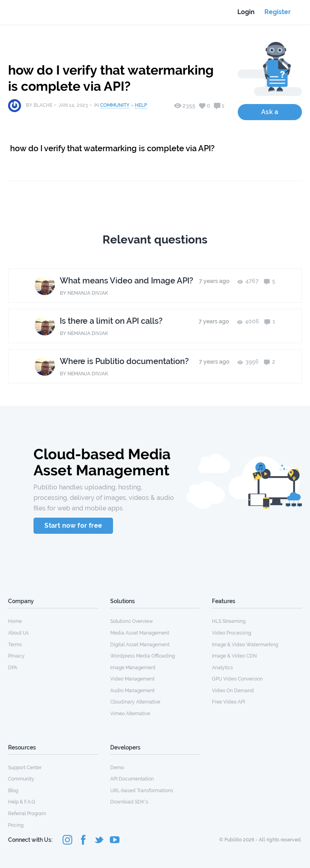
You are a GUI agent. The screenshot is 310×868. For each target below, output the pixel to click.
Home (15, 621)
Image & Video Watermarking (245, 645)
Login (246, 12)
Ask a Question (270, 114)
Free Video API (228, 702)
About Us (18, 633)
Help (141, 105)
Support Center (25, 768)
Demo (117, 768)
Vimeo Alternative (130, 714)
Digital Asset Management (140, 645)
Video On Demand (233, 691)
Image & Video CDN (234, 656)
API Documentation (132, 779)
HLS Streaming (229, 621)
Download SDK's (129, 802)
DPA (13, 668)
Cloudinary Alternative (135, 702)
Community (115, 105)
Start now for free (73, 526)
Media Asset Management (140, 633)
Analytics (222, 668)
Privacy (16, 656)
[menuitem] (53, 621)
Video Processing (231, 633)
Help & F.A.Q (22, 802)
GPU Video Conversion (237, 679)
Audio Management (132, 691)
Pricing (16, 825)
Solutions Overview (132, 621)
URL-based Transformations (142, 791)
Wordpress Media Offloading (142, 656)
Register (278, 12)
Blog (13, 791)
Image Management (133, 668)
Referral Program (27, 814)
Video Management (132, 679)
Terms (15, 645)
